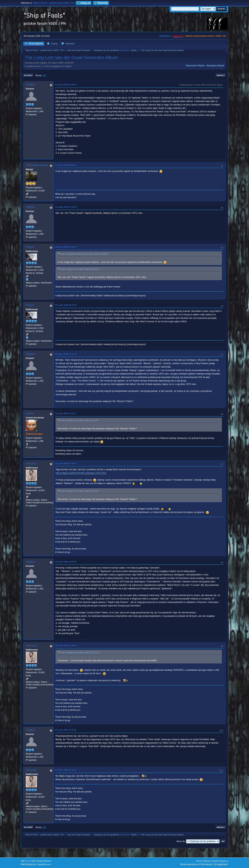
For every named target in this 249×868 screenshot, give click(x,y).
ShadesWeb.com (44, 864)
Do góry (28, 827)
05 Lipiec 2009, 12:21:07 (66, 354)
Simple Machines (44, 861)
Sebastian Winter (37, 165)
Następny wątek (215, 65)
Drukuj (221, 75)
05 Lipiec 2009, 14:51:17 (66, 413)
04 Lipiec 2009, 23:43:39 (66, 207)
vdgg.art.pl (178, 36)
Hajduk (30, 85)
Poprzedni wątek (195, 65)
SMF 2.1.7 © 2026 (28, 861)
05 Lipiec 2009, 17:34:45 (66, 463)
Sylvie (134, 50)
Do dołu (28, 75)
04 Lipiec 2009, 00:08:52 (66, 165)
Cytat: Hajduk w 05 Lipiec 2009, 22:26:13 (79, 653)
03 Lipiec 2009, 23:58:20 (66, 85)
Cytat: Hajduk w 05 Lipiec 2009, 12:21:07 (79, 421)
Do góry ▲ (224, 861)
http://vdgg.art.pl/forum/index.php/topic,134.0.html (81, 473)
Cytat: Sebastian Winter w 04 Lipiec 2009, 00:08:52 (84, 254)
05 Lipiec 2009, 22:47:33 (66, 730)
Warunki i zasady (211, 861)
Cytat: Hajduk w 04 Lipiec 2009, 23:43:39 (79, 269)
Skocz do (181, 841)
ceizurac (31, 464)
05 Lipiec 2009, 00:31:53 (66, 305)
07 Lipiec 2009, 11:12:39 (66, 770)
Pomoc (199, 861)
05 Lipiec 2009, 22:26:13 (66, 562)
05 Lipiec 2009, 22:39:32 (66, 645)
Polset (30, 247)
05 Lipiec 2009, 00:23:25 (66, 247)
